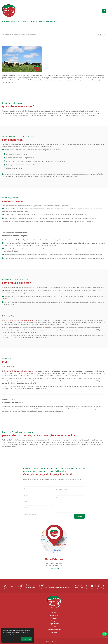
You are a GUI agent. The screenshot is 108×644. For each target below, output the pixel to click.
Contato (54, 632)
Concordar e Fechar (27, 639)
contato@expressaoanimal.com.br (57, 587)
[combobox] (70, 490)
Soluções (54, 621)
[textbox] (70, 489)
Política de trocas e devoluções (54, 641)
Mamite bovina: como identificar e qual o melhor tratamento (21, 35)
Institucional (54, 615)
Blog (3, 35)
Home (54, 612)
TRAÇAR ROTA (54, 569)
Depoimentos (54, 624)
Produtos (54, 618)
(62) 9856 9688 (30, 587)
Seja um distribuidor (54, 629)
